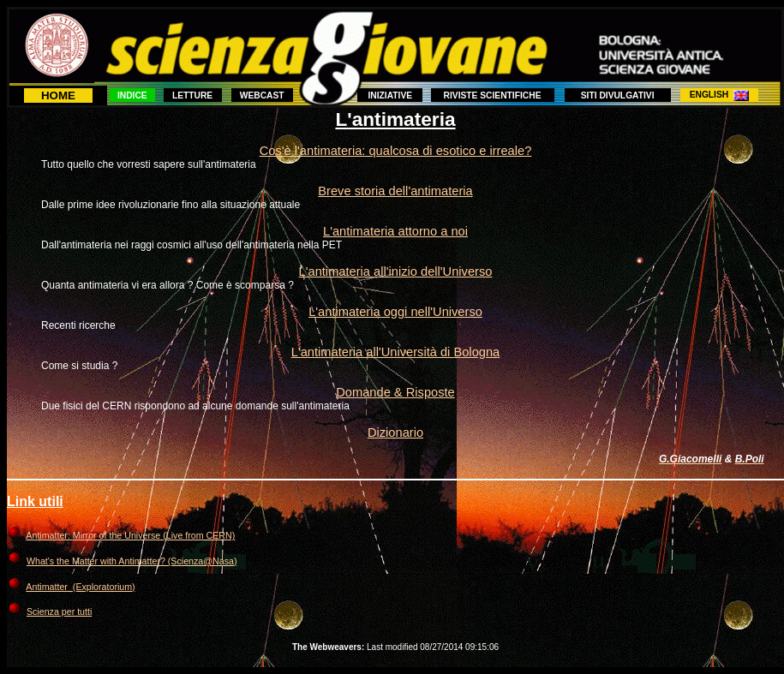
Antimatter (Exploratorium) (80, 587)
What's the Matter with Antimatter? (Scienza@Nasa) (132, 561)
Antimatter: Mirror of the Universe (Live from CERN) (130, 535)
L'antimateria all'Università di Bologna (395, 352)
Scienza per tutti (59, 611)
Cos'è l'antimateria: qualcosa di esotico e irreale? (396, 151)
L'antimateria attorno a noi (395, 231)
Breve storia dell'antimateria (395, 191)
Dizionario (395, 432)
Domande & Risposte (395, 392)
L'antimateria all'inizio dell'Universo (396, 271)
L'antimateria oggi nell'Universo (395, 312)
